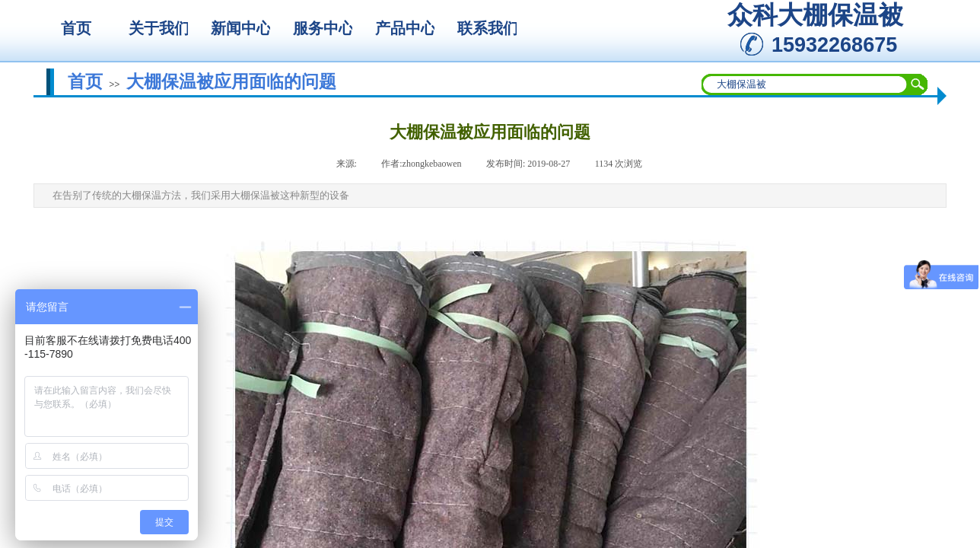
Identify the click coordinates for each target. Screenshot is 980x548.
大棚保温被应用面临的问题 (231, 81)
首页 (85, 81)
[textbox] (805, 84)
